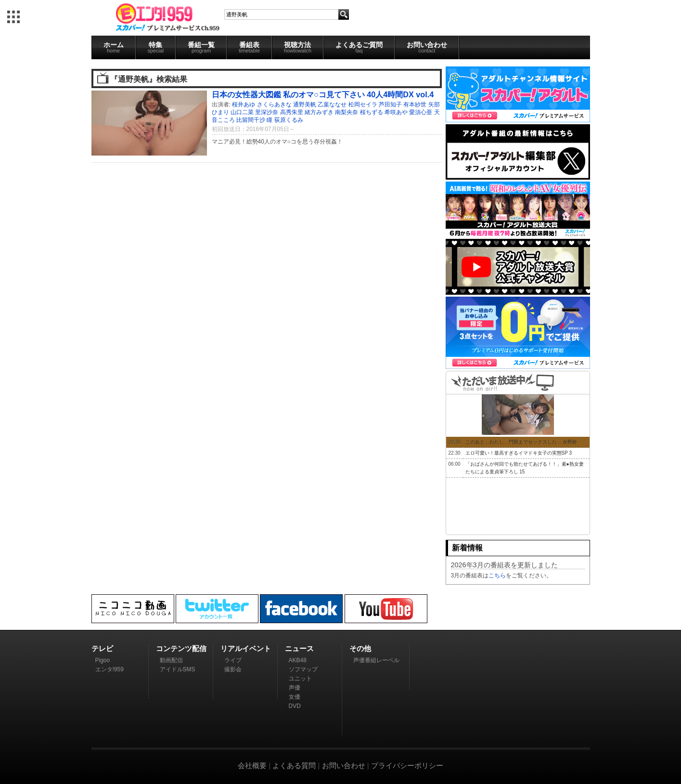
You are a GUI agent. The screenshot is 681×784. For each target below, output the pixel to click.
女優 (295, 697)
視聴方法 (298, 47)
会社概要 (252, 765)
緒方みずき (319, 112)
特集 (156, 47)
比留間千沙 (251, 120)
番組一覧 (201, 47)
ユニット (300, 679)
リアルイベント (246, 648)
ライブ (233, 660)
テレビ (102, 648)
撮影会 (233, 669)
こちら (497, 575)
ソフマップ (303, 669)
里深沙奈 (267, 112)
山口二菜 (242, 112)
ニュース (299, 648)
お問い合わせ (427, 47)
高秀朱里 (292, 112)
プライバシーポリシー (407, 765)
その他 (360, 648)
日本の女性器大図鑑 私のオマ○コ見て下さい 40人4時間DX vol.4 (323, 94)
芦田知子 (390, 105)
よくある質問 (294, 765)
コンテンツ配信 (181, 648)
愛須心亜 (421, 112)
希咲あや (396, 112)
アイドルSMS (178, 669)
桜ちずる (372, 112)
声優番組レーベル (376, 660)
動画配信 (171, 660)
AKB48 (298, 660)
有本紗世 (415, 105)
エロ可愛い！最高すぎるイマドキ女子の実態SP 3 (519, 453)
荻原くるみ (289, 120)
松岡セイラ (363, 105)
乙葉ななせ (332, 105)
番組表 (249, 47)
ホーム (114, 47)
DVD (295, 706)
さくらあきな (274, 105)
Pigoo (103, 660)
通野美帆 (305, 105)
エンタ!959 (109, 669)
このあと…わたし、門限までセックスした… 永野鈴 (521, 442)
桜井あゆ (244, 105)
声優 (295, 688)
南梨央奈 (347, 112)
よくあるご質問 (359, 47)
